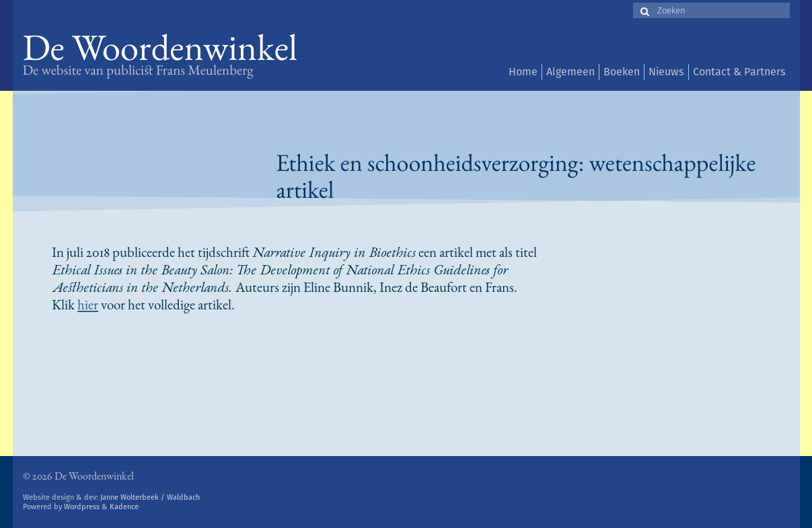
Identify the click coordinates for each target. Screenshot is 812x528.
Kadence (124, 507)
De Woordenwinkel (160, 52)
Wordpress (82, 507)
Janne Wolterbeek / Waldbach (150, 497)
